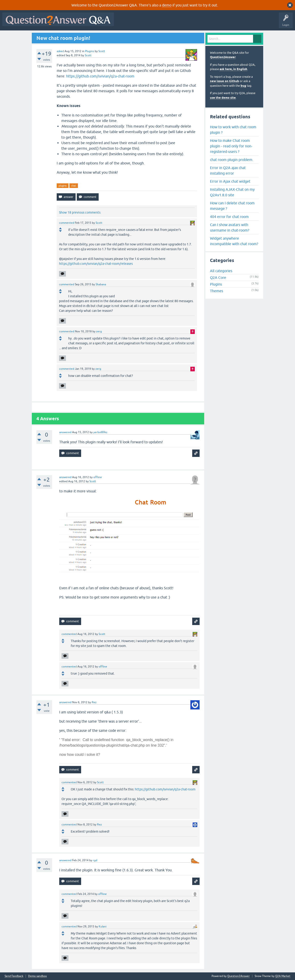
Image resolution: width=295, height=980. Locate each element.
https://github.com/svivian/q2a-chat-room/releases (96, 264)
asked (60, 51)
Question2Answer (223, 57)
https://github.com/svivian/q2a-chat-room (100, 76)
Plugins (90, 51)
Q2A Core (218, 277)
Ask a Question (227, 23)
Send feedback (14, 976)
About (258, 23)
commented (67, 223)
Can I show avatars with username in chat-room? (230, 227)
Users (208, 23)
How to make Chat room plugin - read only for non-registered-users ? (231, 146)
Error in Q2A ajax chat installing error (228, 170)
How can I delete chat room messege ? (232, 206)
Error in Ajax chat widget (230, 181)
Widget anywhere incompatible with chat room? (234, 241)
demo (167, 5)
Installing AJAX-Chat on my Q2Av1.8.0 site (232, 192)
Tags (194, 23)
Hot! (159, 23)
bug (243, 86)
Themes (217, 291)
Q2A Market (283, 976)
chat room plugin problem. (232, 160)
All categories (221, 271)
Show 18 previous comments (80, 212)
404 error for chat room (229, 217)
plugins (63, 186)
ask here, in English (233, 69)
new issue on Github (224, 81)
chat (74, 186)
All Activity (124, 23)
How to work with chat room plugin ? (233, 130)
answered (65, 432)
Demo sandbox (37, 976)
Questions (143, 23)
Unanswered (176, 23)
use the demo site (223, 98)
